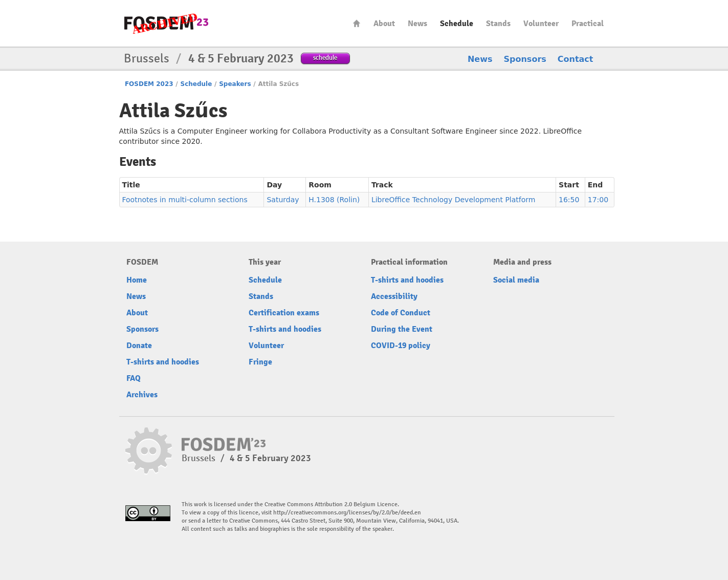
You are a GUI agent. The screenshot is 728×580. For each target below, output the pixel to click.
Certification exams (284, 313)
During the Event (402, 329)
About (384, 24)
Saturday (283, 200)
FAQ (134, 378)
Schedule (457, 24)
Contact (576, 59)
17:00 (598, 200)
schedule (325, 58)
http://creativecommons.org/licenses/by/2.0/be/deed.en (347, 513)
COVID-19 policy (401, 346)
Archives (142, 395)
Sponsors (525, 59)
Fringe (260, 362)
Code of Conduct (401, 313)
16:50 (569, 200)
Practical (588, 24)
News (417, 24)
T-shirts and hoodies (163, 362)
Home (357, 23)
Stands (498, 24)
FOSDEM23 (166, 23)
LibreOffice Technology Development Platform (454, 200)
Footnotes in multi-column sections (185, 200)
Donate (139, 346)
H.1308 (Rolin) (334, 200)
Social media (516, 280)
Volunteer (541, 24)
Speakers (235, 84)
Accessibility (394, 296)
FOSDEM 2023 (149, 84)
